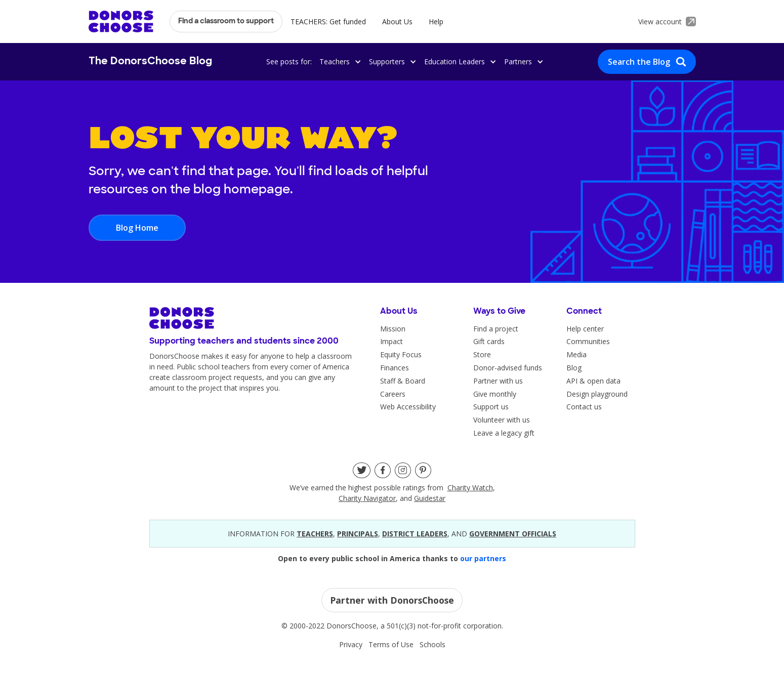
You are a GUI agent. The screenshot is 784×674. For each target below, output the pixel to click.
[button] (339, 61)
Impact (391, 341)
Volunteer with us (502, 420)
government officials (513, 534)
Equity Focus (401, 354)
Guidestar (430, 498)
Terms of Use (391, 644)
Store (482, 354)
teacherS (315, 534)
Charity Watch (470, 488)
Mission (393, 329)
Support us (491, 407)
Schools (432, 644)
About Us (397, 22)
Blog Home (137, 228)
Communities (588, 341)
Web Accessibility (408, 407)
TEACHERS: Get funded (328, 22)
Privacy (351, 644)
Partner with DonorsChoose (392, 600)
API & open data (593, 381)
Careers (393, 394)
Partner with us (498, 381)
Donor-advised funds (508, 368)
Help (436, 22)
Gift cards (489, 341)
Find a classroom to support (226, 22)
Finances (395, 368)
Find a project (496, 329)
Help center (585, 329)
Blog (574, 368)
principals (358, 534)
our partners (483, 558)
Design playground (597, 394)
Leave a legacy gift (504, 433)
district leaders (415, 534)
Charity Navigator (367, 498)
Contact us (584, 407)
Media (576, 354)
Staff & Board (403, 381)
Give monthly (495, 394)
